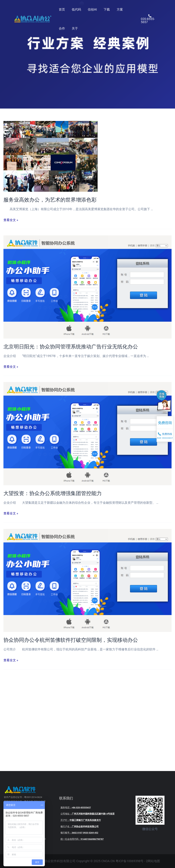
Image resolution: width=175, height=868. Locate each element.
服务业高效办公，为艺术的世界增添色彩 (50, 200)
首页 (62, 9)
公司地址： (88, 814)
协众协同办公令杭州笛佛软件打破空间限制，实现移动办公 (71, 640)
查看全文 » (11, 220)
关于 (74, 28)
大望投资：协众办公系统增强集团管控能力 (53, 493)
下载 (105, 9)
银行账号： (79, 833)
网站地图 (154, 861)
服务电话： (76, 808)
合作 (62, 28)
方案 (117, 9)
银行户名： (80, 826)
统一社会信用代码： (82, 839)
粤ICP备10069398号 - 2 (132, 861)
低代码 (76, 9)
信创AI (91, 9)
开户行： (81, 820)
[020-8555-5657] (149, 19)
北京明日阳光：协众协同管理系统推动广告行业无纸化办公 (71, 347)
